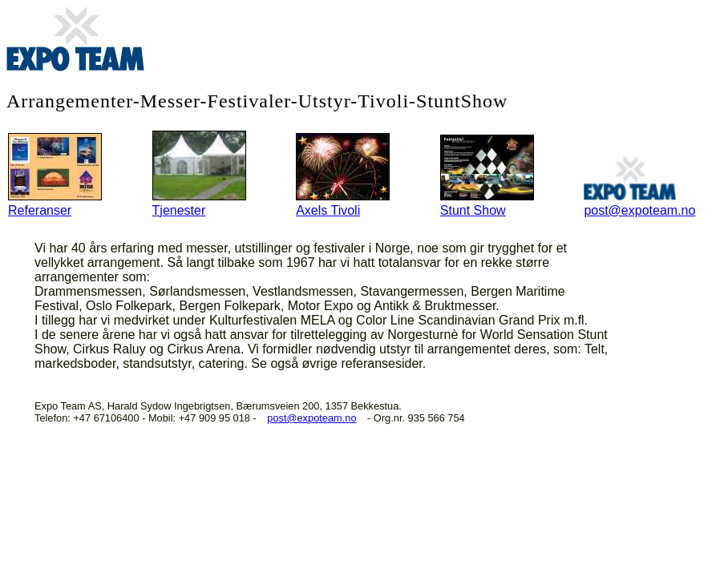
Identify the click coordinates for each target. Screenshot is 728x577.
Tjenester (199, 199)
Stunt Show (487, 199)
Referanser (55, 199)
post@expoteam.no (639, 199)
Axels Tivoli (343, 199)
